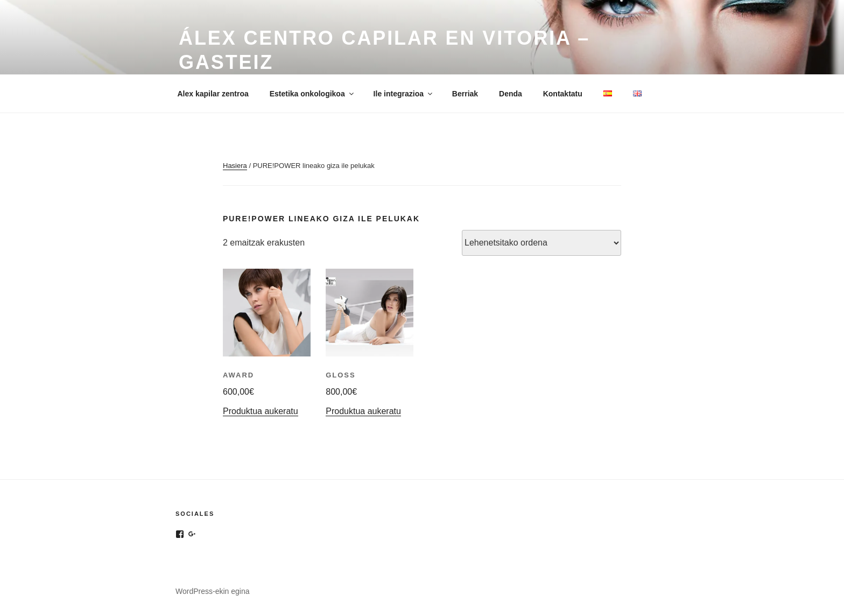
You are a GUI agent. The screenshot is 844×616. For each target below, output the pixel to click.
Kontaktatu (563, 94)
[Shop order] (541, 243)
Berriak (465, 94)
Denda (511, 94)
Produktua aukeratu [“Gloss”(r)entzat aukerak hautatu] (363, 411)
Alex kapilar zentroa (213, 94)
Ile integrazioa (404, 94)
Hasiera (235, 166)
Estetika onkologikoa (312, 94)
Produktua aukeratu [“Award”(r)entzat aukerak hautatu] (261, 411)
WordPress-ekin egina (212, 591)
